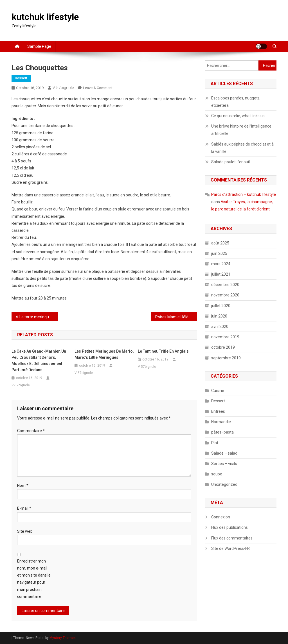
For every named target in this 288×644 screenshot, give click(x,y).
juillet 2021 (221, 274)
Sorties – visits (224, 464)
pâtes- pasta (222, 432)
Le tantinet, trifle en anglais (163, 351)
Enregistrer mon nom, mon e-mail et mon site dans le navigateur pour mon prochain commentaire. (34, 579)
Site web (25, 531)
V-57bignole (63, 88)
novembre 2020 (225, 295)
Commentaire (31, 431)
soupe (217, 474)
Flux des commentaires (232, 538)
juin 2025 (219, 253)
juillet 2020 (221, 306)
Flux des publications (229, 527)
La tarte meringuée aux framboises (39, 317)
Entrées (218, 411)
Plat (215, 443)
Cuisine (218, 391)
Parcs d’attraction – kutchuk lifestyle (244, 194)
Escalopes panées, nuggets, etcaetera (236, 102)
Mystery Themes (63, 638)
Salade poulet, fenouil (230, 162)
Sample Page (39, 46)
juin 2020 (219, 316)
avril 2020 (220, 326)
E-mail (24, 508)
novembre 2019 (225, 337)
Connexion (221, 517)
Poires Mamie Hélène (174, 317)
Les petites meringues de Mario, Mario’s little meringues (104, 354)
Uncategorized (224, 484)
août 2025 (220, 243)
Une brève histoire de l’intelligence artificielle (241, 130)
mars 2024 (221, 264)
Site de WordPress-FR (230, 548)
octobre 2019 (223, 347)
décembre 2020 (225, 285)
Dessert (21, 78)
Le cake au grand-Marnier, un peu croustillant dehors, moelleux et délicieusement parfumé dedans (39, 360)
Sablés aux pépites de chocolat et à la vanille (242, 148)
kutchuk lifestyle (45, 17)
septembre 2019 (226, 358)
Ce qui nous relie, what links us (238, 116)
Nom (23, 486)
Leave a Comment (98, 88)
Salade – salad (224, 453)
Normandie (221, 422)
